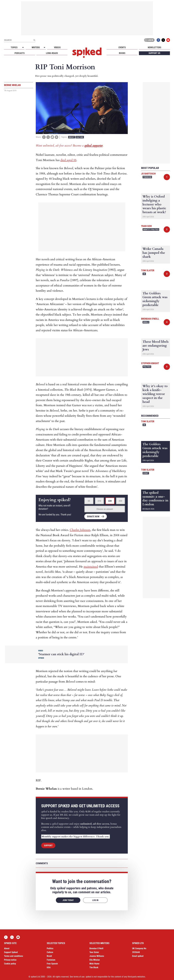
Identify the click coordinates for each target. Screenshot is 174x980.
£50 (120, 501)
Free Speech (52, 964)
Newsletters (154, 47)
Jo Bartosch (148, 174)
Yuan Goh (146, 226)
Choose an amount (105, 509)
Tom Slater (148, 270)
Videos (57, 47)
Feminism (147, 177)
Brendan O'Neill (150, 319)
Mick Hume (94, 964)
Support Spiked (11, 952)
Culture (80, 137)
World (146, 322)
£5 (89, 501)
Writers (36, 47)
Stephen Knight (150, 363)
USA (49, 967)
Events (122, 47)
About (7, 948)
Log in (149, 40)
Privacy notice (10, 960)
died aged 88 (68, 160)
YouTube (168, 40)
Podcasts (20, 53)
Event (146, 473)
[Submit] (34, 40)
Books (122, 53)
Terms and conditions (14, 956)
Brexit (72, 137)
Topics (14, 47)
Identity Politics (151, 229)
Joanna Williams (97, 956)
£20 (110, 501)
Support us (154, 53)
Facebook (158, 40)
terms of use (79, 977)
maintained (91, 567)
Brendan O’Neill (96, 948)
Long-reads (52, 53)
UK (144, 274)
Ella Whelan (95, 960)
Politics (147, 367)
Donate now (93, 517)
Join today (68, 900)
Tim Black (94, 967)
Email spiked (138, 956)
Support (48, 846)
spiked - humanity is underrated (87, 53)
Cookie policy (10, 964)
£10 (99, 501)
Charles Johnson (80, 530)
